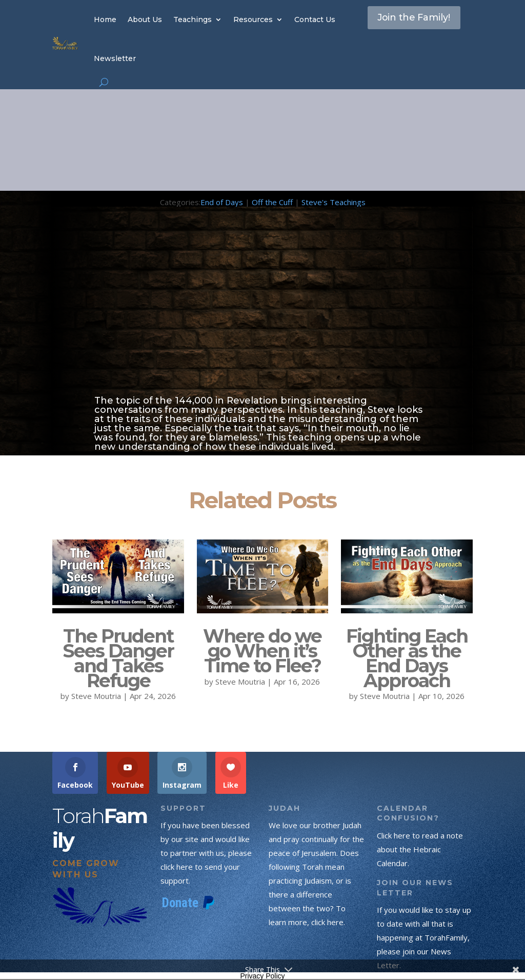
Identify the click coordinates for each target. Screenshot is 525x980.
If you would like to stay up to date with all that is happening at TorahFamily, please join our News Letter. (424, 937)
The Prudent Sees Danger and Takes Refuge (118, 658)
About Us (145, 19)
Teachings (193, 19)
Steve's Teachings (334, 202)
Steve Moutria (96, 696)
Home (105, 19)
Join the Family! (400, 28)
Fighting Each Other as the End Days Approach (407, 658)
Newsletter (115, 58)
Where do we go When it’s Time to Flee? (262, 651)
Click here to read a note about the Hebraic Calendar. (420, 849)
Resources (253, 19)
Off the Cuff (272, 202)
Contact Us (315, 19)
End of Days (222, 202)
